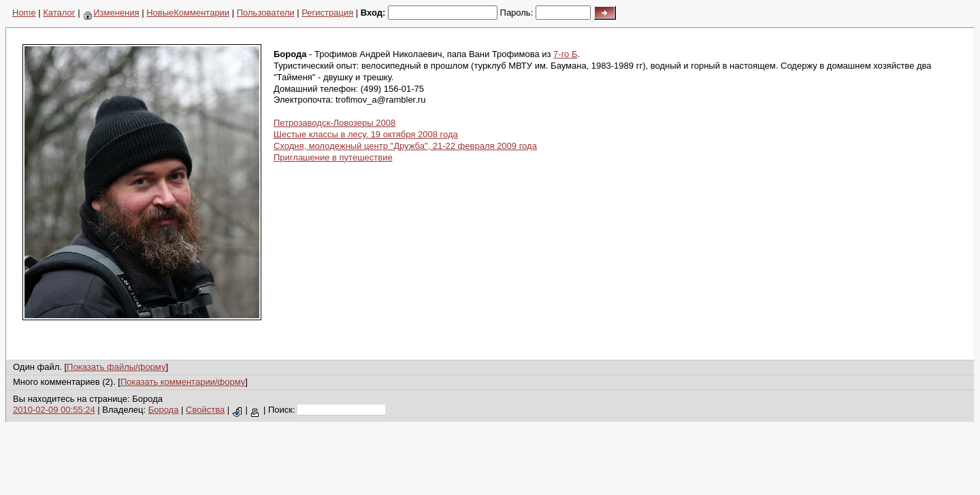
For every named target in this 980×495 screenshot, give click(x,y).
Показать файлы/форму (116, 367)
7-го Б (565, 54)
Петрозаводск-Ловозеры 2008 (334, 123)
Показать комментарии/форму (183, 382)
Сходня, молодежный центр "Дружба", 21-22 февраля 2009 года (405, 146)
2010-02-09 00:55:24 (54, 410)
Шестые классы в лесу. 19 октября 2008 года (366, 134)
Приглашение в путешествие (333, 157)
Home (24, 13)
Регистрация (327, 13)
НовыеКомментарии (188, 13)
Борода (164, 410)
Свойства (205, 410)
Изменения (111, 13)
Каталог (59, 13)
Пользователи (266, 13)
